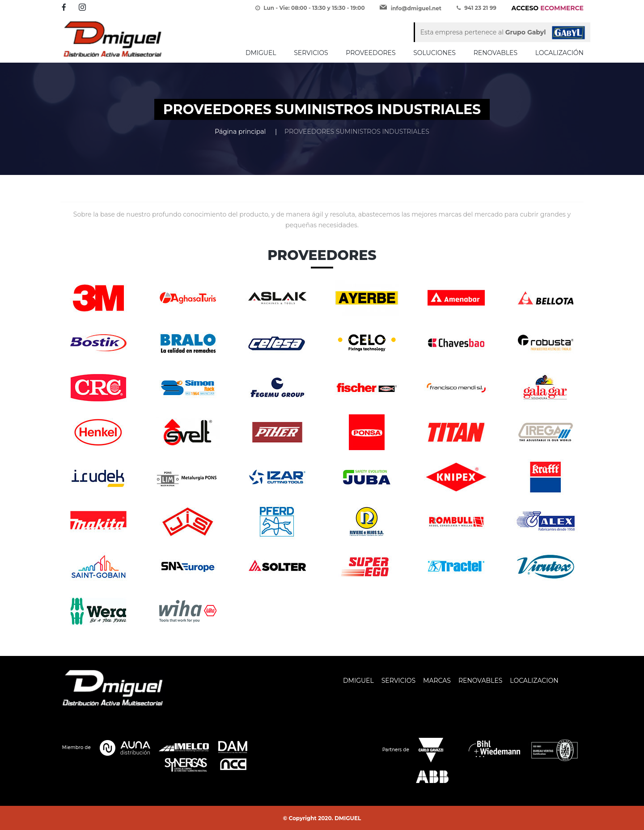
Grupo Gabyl (526, 32)
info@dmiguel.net (416, 8)
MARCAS (437, 681)
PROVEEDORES (371, 53)
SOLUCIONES (434, 53)
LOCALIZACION (534, 681)
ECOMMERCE (548, 8)
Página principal (240, 132)
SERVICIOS (311, 53)
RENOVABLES (496, 53)
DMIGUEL (261, 53)
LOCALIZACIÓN (559, 53)
